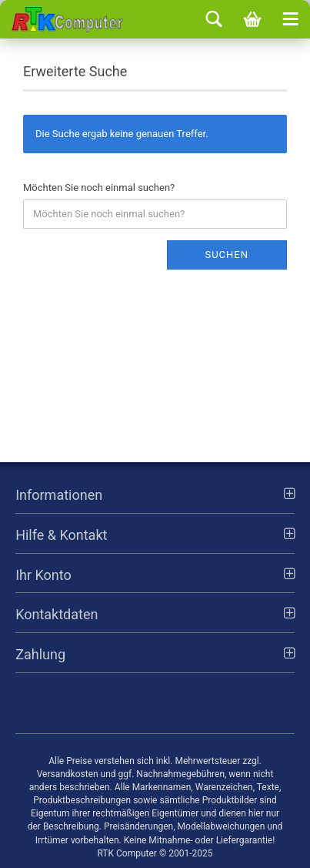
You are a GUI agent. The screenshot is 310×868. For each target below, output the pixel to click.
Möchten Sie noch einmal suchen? (99, 188)
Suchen (227, 255)
